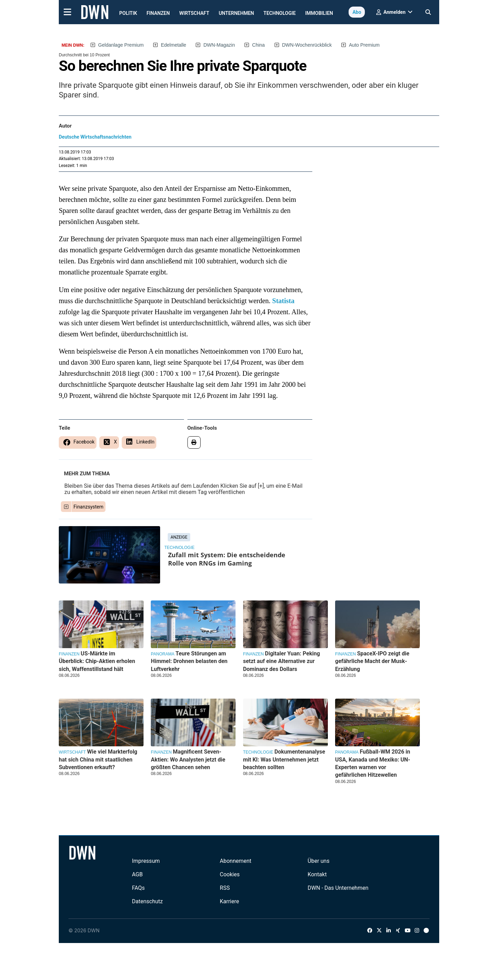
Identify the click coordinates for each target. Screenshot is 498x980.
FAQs (138, 888)
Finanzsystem (89, 507)
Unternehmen (236, 13)
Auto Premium (364, 45)
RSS (225, 888)
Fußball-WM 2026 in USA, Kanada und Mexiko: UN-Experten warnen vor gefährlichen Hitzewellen (373, 763)
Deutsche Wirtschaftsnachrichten (95, 137)
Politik (128, 13)
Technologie (280, 13)
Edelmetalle (173, 45)
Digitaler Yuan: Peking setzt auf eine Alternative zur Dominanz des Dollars (282, 661)
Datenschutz (147, 901)
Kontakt (317, 874)
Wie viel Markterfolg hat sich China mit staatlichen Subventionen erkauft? (98, 759)
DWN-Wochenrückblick (307, 45)
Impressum (146, 861)
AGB (137, 874)
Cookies (230, 874)
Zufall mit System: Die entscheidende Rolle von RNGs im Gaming (227, 559)
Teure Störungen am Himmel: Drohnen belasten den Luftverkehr (189, 661)
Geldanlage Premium (121, 45)
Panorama (163, 654)
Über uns (319, 861)
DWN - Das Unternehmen (338, 888)
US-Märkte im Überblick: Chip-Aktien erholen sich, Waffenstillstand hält (97, 661)
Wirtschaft (194, 13)
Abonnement (236, 861)
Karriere (230, 901)
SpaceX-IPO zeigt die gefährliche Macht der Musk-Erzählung (372, 661)
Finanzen (158, 13)
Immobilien (319, 13)
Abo (357, 12)
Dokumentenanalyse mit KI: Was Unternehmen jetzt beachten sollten (284, 759)
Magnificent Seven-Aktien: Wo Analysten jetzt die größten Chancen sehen (188, 759)
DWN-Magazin (219, 45)
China (259, 45)
